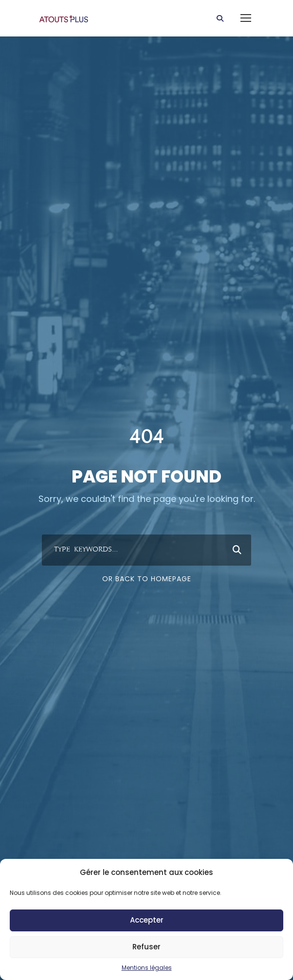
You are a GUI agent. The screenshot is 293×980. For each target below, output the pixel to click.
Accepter (147, 920)
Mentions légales (147, 968)
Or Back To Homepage (147, 579)
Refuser (146, 947)
